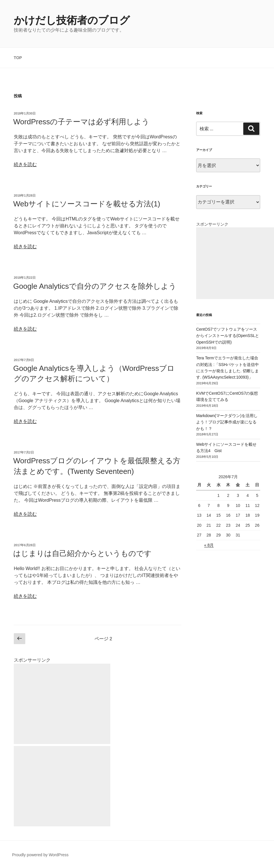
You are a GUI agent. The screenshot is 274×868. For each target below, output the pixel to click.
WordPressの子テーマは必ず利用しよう (81, 122)
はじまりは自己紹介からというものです (82, 553)
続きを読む (25, 164)
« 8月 (209, 545)
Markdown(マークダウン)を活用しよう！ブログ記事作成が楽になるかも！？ (227, 422)
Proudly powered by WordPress (40, 855)
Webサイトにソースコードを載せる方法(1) (87, 204)
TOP (18, 58)
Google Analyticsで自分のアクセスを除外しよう (95, 286)
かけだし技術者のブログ (72, 20)
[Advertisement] (62, 704)
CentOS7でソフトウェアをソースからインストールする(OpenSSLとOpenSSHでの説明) (228, 336)
